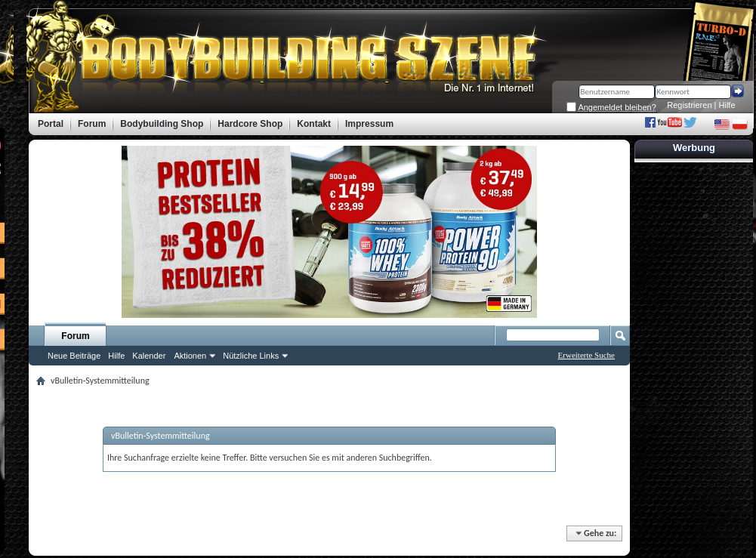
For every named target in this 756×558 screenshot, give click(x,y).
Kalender (149, 356)
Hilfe (727, 105)
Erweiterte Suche (586, 355)
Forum (75, 336)
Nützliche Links (251, 356)
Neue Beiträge (74, 356)
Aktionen (190, 356)
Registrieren (689, 105)
